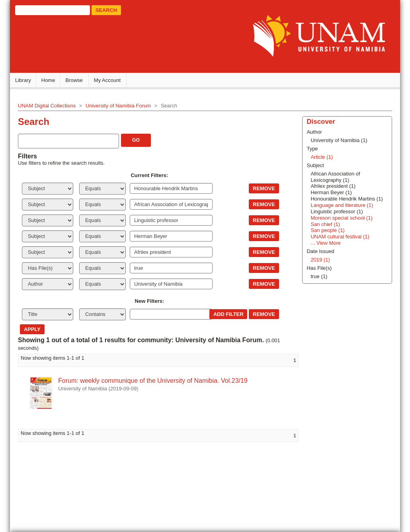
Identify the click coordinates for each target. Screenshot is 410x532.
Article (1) (322, 157)
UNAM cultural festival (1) (340, 237)
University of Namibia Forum (118, 106)
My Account (107, 80)
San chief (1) (325, 224)
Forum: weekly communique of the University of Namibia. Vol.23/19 (153, 381)
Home (48, 80)
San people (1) (327, 230)
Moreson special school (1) (341, 218)
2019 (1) (320, 260)
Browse (74, 80)
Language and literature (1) (342, 205)
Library (23, 80)
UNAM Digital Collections (47, 106)
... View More (326, 243)
